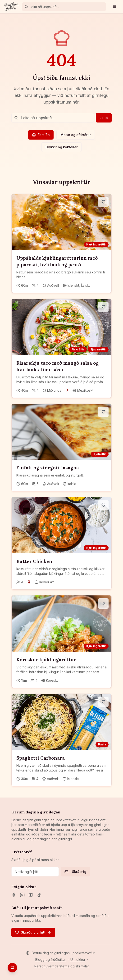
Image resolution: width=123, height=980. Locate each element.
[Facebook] (14, 895)
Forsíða (41, 135)
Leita (104, 118)
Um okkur (78, 960)
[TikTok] (39, 895)
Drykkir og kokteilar (61, 147)
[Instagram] (22, 895)
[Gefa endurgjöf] (12, 968)
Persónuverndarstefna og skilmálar (62, 966)
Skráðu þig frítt (33, 932)
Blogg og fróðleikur (51, 960)
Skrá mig (75, 872)
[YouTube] (31, 895)
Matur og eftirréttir (76, 135)
